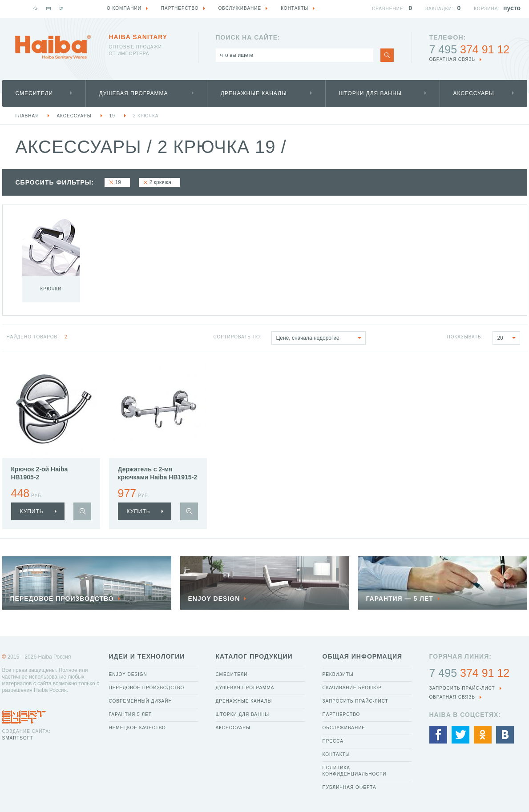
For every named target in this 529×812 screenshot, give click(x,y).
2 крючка (146, 116)
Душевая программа (134, 93)
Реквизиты (338, 674)
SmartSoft (18, 738)
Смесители (34, 93)
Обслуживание (344, 728)
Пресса (333, 741)
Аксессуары (474, 93)
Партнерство (341, 714)
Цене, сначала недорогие (321, 338)
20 (508, 338)
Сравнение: (388, 9)
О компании (124, 8)
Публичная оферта (349, 787)
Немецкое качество (137, 728)
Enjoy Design (128, 674)
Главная (27, 116)
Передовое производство (147, 688)
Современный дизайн (141, 701)
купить (32, 511)
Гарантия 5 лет (130, 714)
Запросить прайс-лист (355, 701)
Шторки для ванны (371, 93)
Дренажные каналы (254, 93)
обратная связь (452, 59)
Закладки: (440, 9)
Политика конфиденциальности (355, 771)
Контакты (336, 754)
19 (112, 116)
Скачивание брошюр (352, 688)
